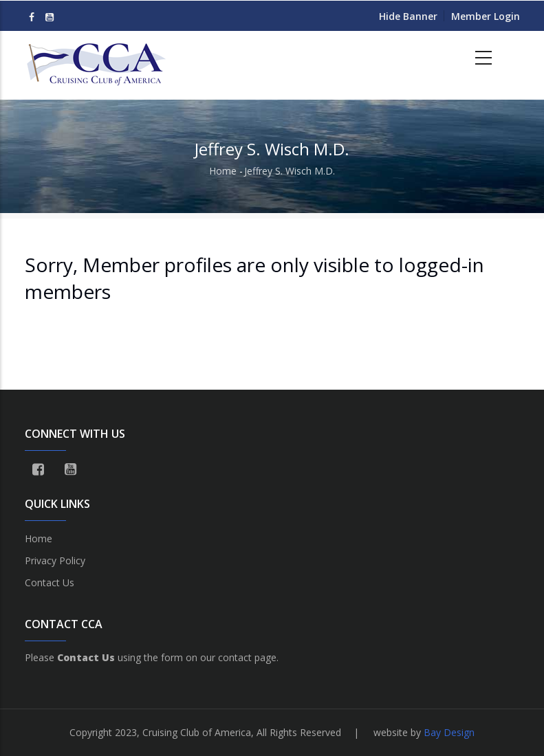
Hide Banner (408, 16)
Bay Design (449, 732)
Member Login (486, 16)
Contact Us (50, 582)
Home (223, 171)
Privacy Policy (55, 560)
